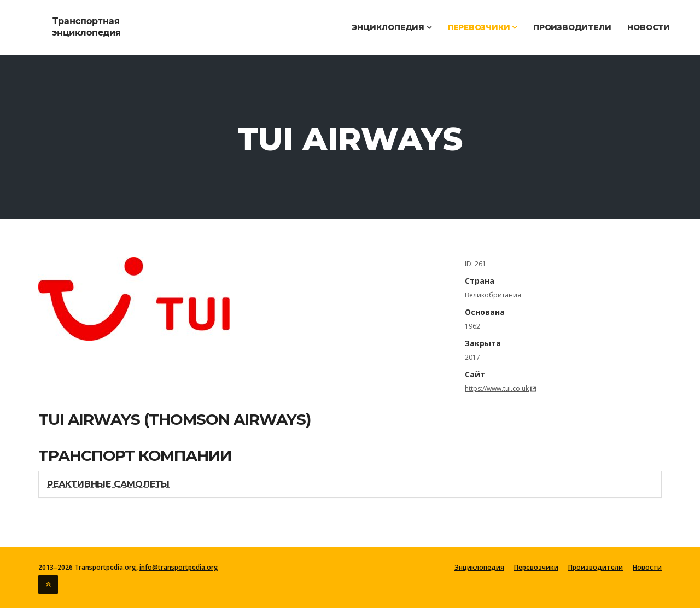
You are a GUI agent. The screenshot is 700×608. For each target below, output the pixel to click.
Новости (649, 27)
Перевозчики (482, 27)
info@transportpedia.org (179, 567)
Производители (572, 27)
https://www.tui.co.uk (497, 388)
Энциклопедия (391, 27)
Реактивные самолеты (108, 484)
